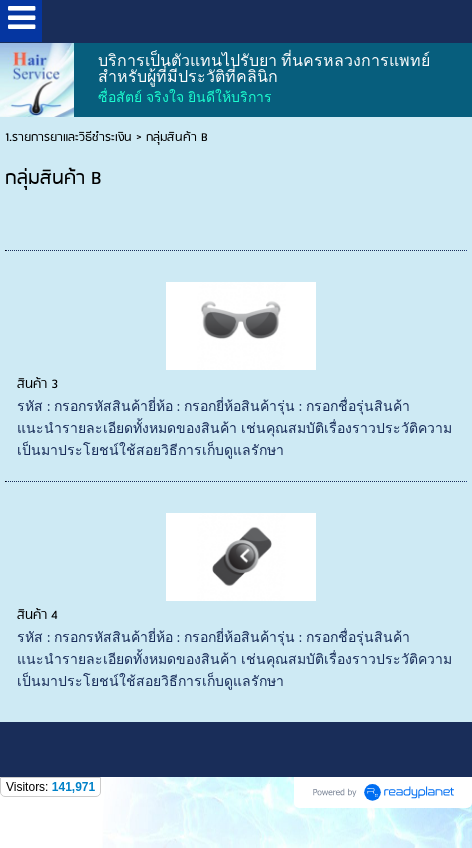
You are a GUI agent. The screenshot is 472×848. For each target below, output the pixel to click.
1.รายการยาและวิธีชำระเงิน (68, 137)
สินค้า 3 (37, 384)
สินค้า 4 (37, 615)
